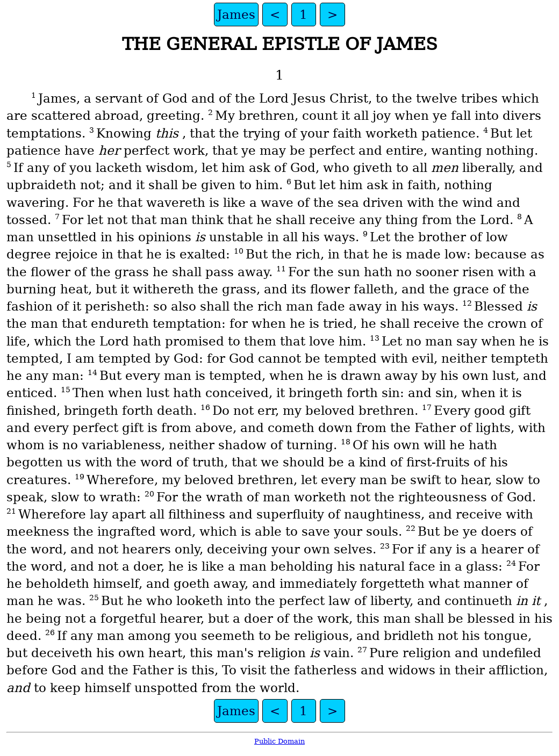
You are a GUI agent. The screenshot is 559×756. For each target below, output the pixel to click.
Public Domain (279, 741)
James (236, 15)
